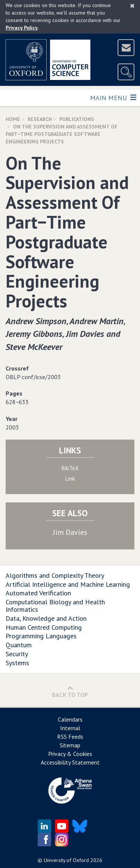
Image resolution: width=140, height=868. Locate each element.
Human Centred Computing (44, 627)
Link (70, 478)
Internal (70, 728)
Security (17, 654)
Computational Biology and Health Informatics (55, 606)
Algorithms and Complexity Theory (55, 575)
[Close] (132, 6)
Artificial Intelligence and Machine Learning (68, 584)
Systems (17, 663)
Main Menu (113, 97)
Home (13, 119)
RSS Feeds (70, 737)
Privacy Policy (22, 28)
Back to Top (70, 692)
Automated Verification (38, 593)
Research (40, 119)
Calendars (70, 719)
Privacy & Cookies (70, 754)
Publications (77, 119)
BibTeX (70, 468)
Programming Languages (41, 636)
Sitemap (70, 745)
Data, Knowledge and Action (46, 618)
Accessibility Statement (70, 762)
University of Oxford (66, 860)
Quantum (19, 645)
